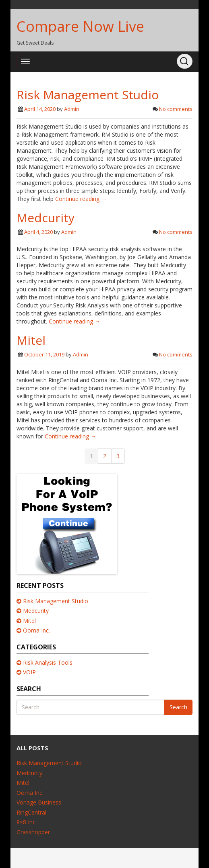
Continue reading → (81, 199)
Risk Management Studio (88, 95)
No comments (176, 109)
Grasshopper (33, 832)
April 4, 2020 (38, 232)
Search (178, 707)
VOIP (29, 672)
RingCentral (31, 812)
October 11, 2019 (44, 354)
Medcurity (46, 218)
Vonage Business (39, 802)
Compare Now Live (80, 26)
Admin (72, 109)
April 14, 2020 (40, 109)
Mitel (31, 340)
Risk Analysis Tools (48, 662)
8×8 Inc (26, 822)
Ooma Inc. (36, 630)
